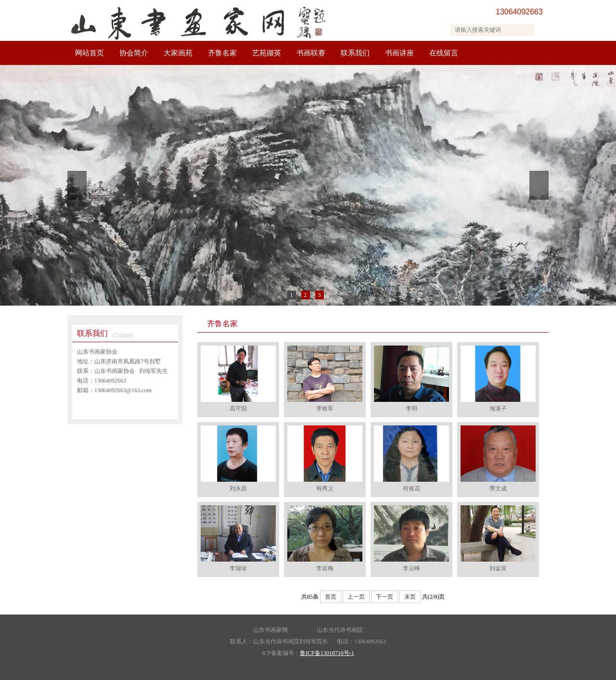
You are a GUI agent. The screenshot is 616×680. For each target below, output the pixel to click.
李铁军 (325, 409)
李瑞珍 (238, 568)
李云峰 (411, 568)
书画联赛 (311, 53)
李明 (411, 409)
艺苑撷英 (267, 53)
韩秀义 (325, 488)
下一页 (385, 597)
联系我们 (355, 53)
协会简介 (134, 53)
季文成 (498, 488)
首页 (331, 597)
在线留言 (444, 53)
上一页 (356, 597)
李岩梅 (325, 568)
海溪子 (498, 409)
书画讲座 (399, 53)
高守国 (238, 409)
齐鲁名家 (222, 53)
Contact (122, 335)
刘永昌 (238, 488)
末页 (410, 597)
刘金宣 (498, 568)
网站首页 (90, 53)
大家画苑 (178, 53)
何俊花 (411, 488)
